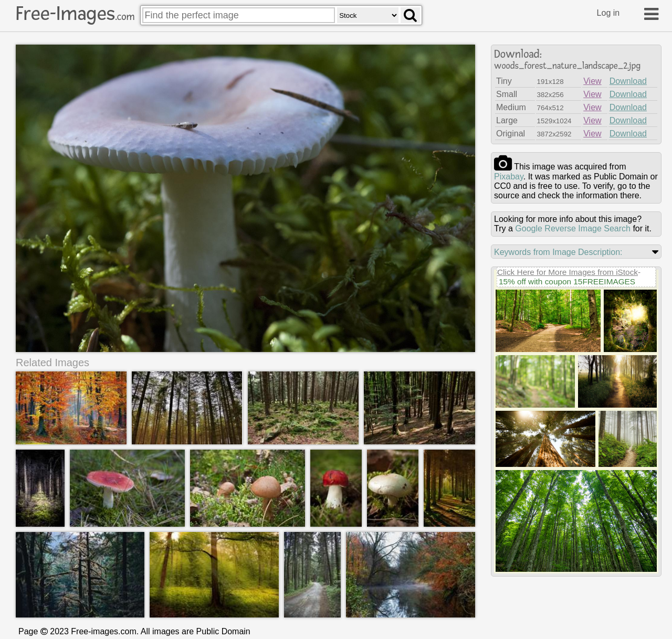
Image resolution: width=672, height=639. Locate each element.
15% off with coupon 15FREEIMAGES (567, 281)
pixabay (509, 177)
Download (628, 81)
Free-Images (75, 14)
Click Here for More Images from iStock (568, 272)
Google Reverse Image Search (573, 228)
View (592, 81)
